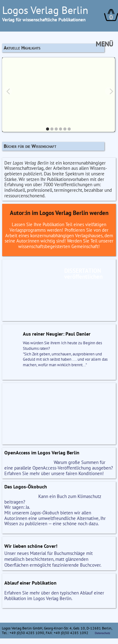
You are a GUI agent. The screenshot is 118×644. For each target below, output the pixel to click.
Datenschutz (103, 633)
